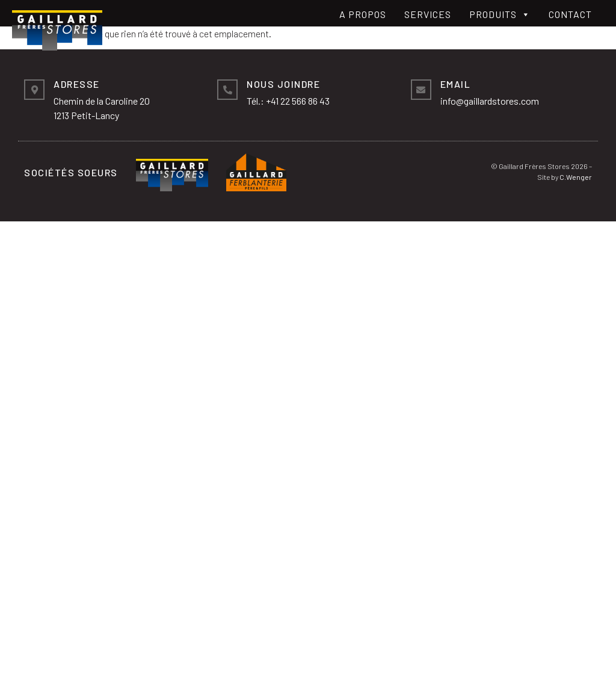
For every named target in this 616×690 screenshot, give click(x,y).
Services (428, 14)
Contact (570, 14)
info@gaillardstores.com (490, 101)
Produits (500, 14)
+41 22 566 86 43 (298, 101)
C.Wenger (576, 177)
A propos (363, 14)
